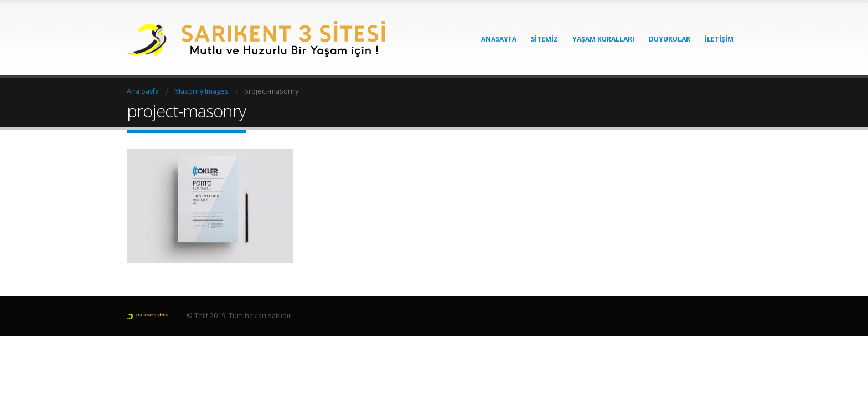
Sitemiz (544, 39)
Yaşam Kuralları (603, 39)
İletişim (719, 39)
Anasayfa (499, 39)
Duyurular (670, 39)
